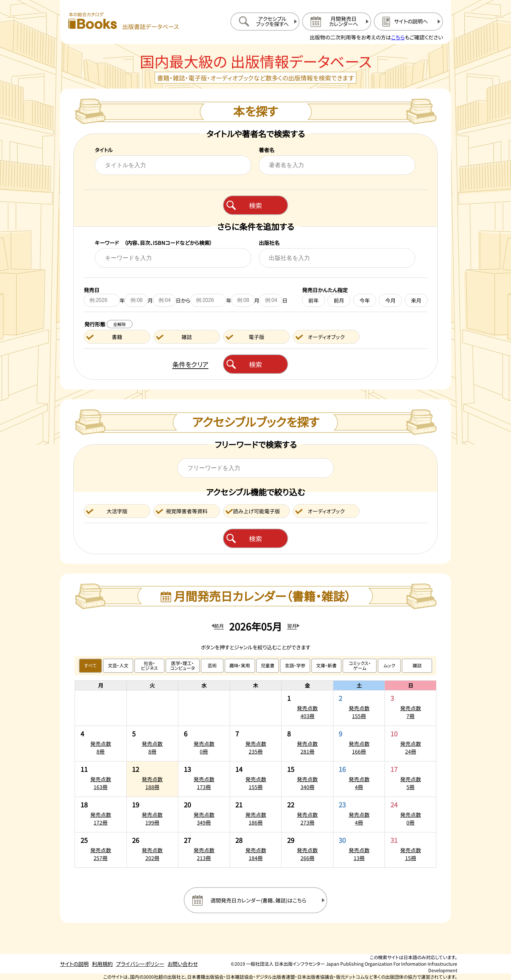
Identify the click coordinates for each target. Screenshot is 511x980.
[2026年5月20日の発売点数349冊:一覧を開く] (204, 815)
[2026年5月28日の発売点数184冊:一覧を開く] (256, 850)
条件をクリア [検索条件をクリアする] (190, 364)
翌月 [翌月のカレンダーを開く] (292, 626)
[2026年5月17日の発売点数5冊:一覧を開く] (410, 779)
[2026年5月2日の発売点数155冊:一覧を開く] (359, 708)
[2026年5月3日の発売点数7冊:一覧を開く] (410, 708)
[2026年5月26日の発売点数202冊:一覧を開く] (153, 850)
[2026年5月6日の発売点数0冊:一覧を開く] (204, 744)
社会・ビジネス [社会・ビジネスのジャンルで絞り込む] (149, 666)
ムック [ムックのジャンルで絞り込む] (389, 665)
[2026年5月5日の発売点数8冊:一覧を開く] (153, 744)
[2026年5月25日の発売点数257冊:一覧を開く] (101, 850)
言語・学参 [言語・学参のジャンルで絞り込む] (295, 665)
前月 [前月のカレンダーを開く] (219, 626)
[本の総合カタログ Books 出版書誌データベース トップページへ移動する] (124, 21)
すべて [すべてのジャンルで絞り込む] (90, 665)
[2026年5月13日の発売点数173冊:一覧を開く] (204, 779)
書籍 (117, 337)
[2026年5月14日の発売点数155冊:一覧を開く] (256, 779)
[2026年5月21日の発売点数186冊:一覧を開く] (256, 815)
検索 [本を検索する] (255, 205)
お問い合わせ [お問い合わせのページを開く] (183, 964)
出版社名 (269, 243)
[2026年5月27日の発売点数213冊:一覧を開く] (204, 850)
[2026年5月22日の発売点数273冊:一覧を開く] (307, 815)
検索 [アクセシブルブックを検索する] (255, 539)
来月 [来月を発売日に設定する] (416, 300)
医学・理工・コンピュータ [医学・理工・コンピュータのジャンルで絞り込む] (182, 666)
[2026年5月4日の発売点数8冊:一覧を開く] (101, 744)
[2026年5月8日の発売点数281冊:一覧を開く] (307, 744)
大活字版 (117, 511)
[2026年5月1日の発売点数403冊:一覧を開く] (307, 708)
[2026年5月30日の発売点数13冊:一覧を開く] (359, 850)
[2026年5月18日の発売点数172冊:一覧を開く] (101, 815)
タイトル (104, 150)
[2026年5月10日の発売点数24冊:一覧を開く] (410, 744)
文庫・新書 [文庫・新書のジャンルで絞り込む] (326, 665)
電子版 (256, 337)
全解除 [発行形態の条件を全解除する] (119, 324)
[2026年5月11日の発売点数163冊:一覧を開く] (101, 779)
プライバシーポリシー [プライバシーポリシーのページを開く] (140, 964)
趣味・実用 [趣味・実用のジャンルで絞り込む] (240, 665)
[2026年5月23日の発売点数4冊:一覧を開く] (359, 815)
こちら (398, 37)
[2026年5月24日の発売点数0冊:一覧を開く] (410, 815)
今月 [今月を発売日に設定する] (390, 300)
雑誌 (187, 337)
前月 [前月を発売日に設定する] (339, 300)
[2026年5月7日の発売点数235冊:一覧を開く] (256, 744)
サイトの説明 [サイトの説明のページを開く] (74, 964)
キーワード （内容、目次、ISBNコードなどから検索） (153, 243)
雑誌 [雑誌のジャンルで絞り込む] (417, 665)
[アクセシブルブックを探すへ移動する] (265, 21)
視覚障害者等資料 (187, 511)
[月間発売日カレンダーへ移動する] (337, 21)
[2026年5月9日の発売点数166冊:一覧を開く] (359, 744)
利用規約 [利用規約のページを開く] (102, 964)
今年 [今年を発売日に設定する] (365, 300)
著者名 (267, 150)
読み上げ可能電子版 (256, 511)
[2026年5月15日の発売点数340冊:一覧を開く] (307, 779)
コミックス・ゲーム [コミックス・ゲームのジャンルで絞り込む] (360, 666)
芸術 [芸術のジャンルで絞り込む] (212, 665)
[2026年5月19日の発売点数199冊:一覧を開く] (153, 815)
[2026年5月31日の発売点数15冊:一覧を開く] (410, 850)
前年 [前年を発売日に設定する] (314, 300)
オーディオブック (326, 337)
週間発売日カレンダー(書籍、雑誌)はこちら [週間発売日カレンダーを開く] (258, 900)
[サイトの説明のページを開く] (408, 21)
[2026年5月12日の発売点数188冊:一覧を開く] (153, 779)
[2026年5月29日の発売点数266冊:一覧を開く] (307, 850)
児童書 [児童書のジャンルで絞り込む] (268, 665)
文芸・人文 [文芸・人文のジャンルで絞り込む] (118, 665)
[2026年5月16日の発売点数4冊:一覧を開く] (359, 779)
